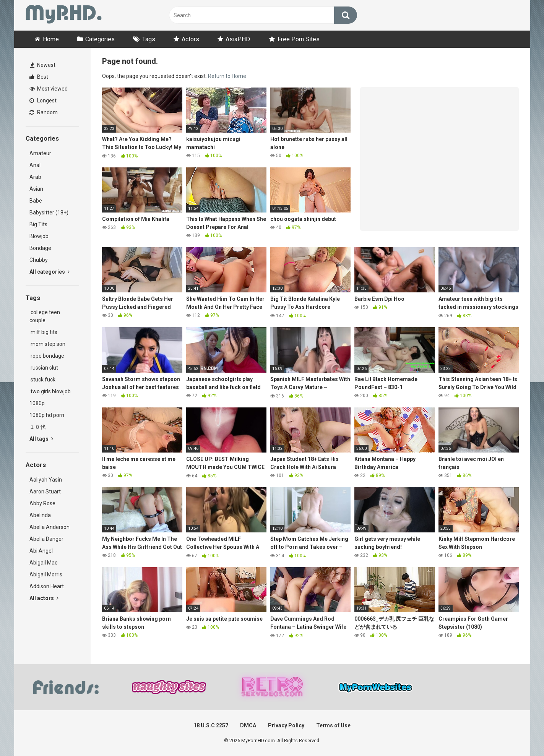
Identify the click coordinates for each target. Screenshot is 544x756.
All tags (41, 439)
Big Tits (38, 224)
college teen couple (45, 316)
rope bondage (47, 356)
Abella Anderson (50, 527)
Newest (43, 65)
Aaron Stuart (45, 492)
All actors (44, 598)
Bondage (40, 248)
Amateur (40, 153)
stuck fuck (42, 380)
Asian (36, 189)
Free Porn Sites (299, 39)
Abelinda (40, 515)
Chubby (39, 260)
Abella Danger (46, 539)
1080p (37, 403)
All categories (50, 272)
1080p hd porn (47, 415)
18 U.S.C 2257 (211, 725)
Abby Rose (42, 503)
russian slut (44, 368)
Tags (149, 39)
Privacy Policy (286, 725)
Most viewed (49, 89)
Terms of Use (333, 725)
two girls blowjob (50, 391)
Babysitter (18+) (49, 213)
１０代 (37, 427)
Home (51, 39)
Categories (100, 39)
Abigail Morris (46, 574)
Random (44, 112)
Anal (35, 165)
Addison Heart (47, 586)
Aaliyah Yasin (46, 480)
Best (39, 77)
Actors (190, 39)
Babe (36, 201)
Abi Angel (41, 551)
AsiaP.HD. (238, 39)
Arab (35, 177)
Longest (43, 101)
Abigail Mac (43, 563)
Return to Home (227, 76)
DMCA (248, 725)
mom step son (47, 344)
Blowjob (39, 236)
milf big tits (43, 332)
